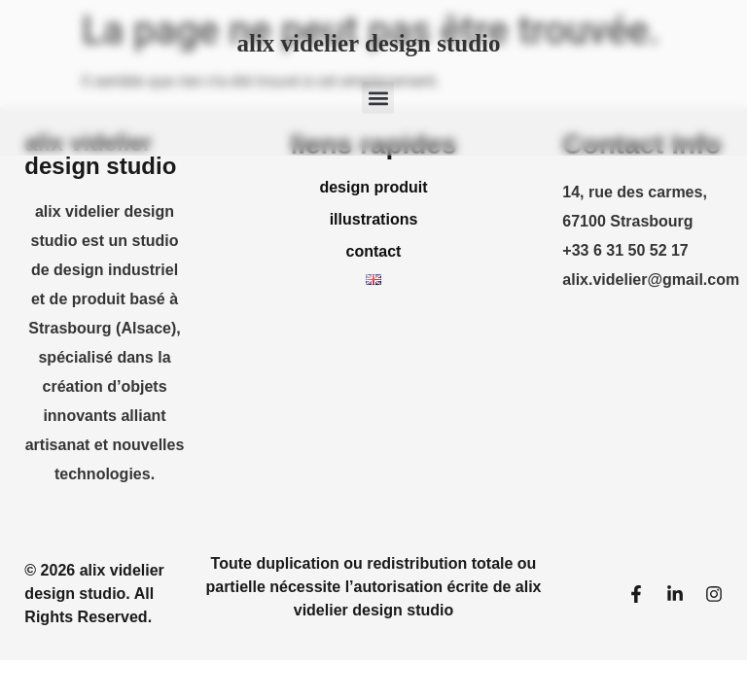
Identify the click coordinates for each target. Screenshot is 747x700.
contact (374, 251)
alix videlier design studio (368, 43)
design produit (373, 187)
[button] (378, 98)
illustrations (374, 219)
